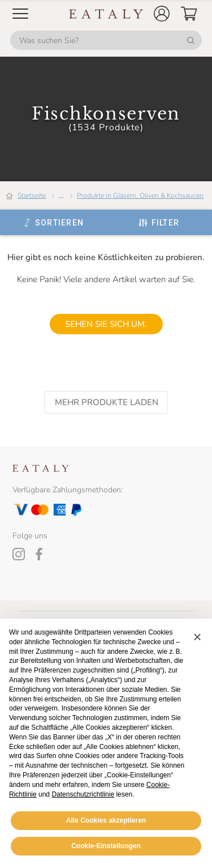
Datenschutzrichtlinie (83, 794)
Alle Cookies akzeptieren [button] (106, 820)
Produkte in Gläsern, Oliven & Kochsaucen (140, 195)
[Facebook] (39, 554)
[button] (162, 14)
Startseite (32, 195)
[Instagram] (19, 554)
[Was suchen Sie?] (106, 40)
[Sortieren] (53, 223)
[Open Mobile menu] (20, 14)
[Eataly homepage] (106, 14)
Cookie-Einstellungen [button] (106, 846)
